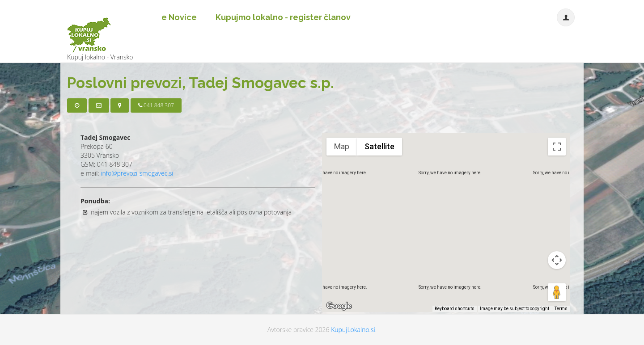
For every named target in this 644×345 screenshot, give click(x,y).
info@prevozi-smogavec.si (137, 173)
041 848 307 (156, 105)
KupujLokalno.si (353, 330)
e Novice (179, 17)
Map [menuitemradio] (342, 146)
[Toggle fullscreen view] (557, 147)
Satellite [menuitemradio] (379, 146)
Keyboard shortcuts (455, 309)
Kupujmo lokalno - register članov (283, 17)
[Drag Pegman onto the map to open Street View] (557, 292)
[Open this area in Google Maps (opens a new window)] (339, 306)
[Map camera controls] (557, 260)
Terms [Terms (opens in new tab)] (561, 309)
